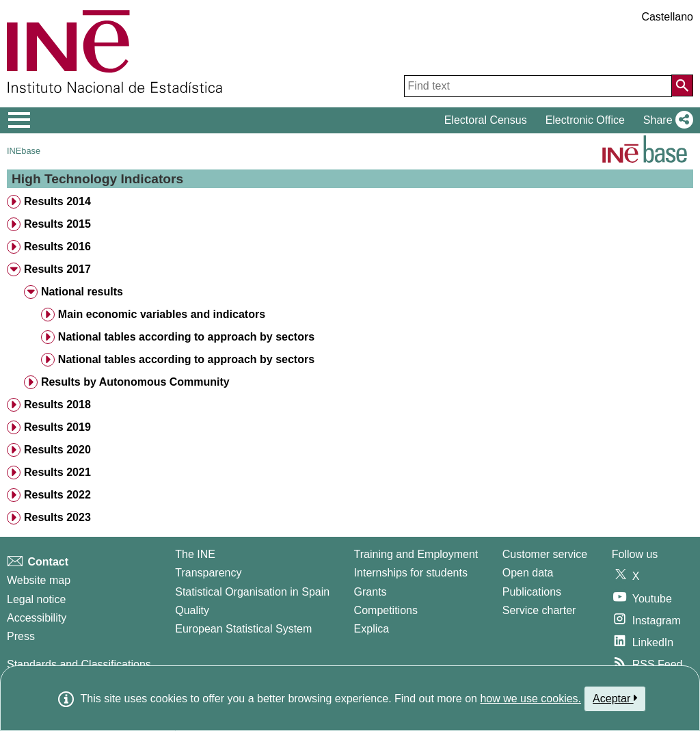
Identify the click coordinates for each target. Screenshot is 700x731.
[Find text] (538, 86)
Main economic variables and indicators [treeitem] (162, 314)
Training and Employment (416, 554)
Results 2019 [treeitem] (57, 427)
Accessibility (37, 618)
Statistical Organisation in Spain (252, 592)
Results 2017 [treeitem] (57, 269)
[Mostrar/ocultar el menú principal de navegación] (19, 120)
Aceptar (615, 698)
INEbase (24, 151)
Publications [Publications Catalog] (532, 592)
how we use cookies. (530, 699)
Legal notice (36, 599)
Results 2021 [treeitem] (57, 472)
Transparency (208, 573)
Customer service (545, 554)
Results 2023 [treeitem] (57, 517)
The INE (195, 554)
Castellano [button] (667, 17)
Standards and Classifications (79, 664)
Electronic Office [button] (585, 120)
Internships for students (411, 573)
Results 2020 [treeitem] (57, 450)
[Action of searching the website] (682, 85)
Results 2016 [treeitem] (57, 247)
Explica (372, 629)
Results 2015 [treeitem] (57, 224)
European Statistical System (243, 629)
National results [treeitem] (82, 292)
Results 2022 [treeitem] (57, 495)
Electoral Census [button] (486, 120)
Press (21, 636)
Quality (192, 610)
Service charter (539, 610)
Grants (371, 592)
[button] (665, 120)
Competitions (386, 610)
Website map (39, 580)
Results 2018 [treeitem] (57, 404)
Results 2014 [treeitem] (57, 201)
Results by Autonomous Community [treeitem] (135, 382)
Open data (528, 573)
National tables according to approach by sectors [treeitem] (186, 337)
